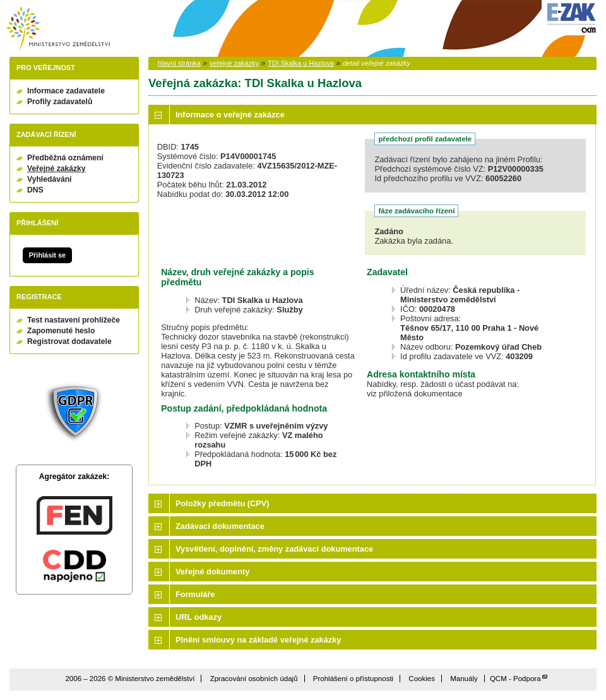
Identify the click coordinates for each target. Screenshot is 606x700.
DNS (35, 190)
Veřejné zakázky (56, 169)
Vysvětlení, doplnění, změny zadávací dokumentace (274, 549)
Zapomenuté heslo (61, 331)
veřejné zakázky (234, 63)
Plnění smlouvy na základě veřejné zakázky (258, 640)
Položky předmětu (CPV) (223, 503)
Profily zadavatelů (60, 102)
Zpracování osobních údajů (254, 679)
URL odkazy (199, 617)
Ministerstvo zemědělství (58, 29)
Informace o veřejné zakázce (230, 115)
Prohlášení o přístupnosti (353, 679)
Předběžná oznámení (65, 158)
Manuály (464, 679)
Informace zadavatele (66, 91)
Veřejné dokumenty (212, 572)
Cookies (422, 679)
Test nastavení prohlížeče (74, 320)
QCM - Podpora (515, 679)
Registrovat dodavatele (69, 341)
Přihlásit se (47, 255)
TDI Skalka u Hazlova (301, 63)
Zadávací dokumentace (220, 526)
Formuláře (195, 594)
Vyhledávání (50, 179)
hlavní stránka (179, 63)
